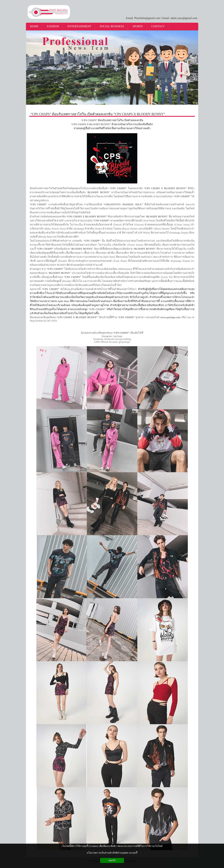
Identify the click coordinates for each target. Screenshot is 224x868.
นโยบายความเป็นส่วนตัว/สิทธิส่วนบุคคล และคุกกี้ (112, 853)
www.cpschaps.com (170, 317)
